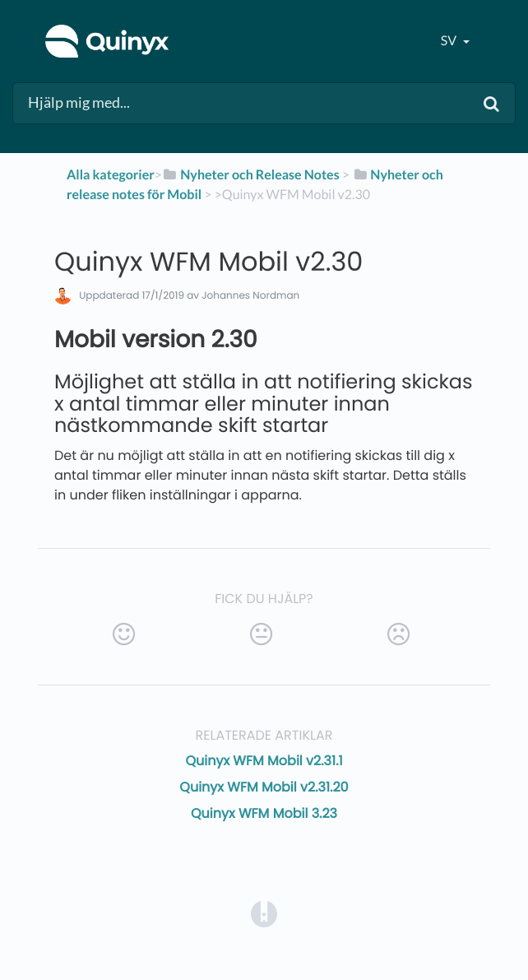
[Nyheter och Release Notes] (251, 175)
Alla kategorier (111, 175)
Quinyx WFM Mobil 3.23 (264, 813)
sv (450, 41)
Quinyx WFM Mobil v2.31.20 (264, 787)
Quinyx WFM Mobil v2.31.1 (264, 761)
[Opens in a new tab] (264, 913)
